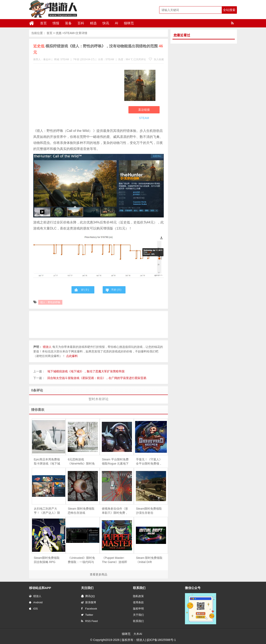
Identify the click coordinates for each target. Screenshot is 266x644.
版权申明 (138, 609)
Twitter (87, 615)
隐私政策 (138, 596)
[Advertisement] (77, 97)
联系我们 (138, 621)
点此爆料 (72, 356)
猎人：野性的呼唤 (50, 302)
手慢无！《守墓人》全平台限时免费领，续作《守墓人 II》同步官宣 (149, 462)
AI (116, 23)
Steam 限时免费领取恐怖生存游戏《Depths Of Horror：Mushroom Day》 (81, 511)
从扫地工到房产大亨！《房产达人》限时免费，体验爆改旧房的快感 (47, 511)
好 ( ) (85, 290)
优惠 (59, 33)
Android (36, 602)
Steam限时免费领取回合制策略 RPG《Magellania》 (47, 560)
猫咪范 (129, 23)
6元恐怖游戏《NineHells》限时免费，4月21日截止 (81, 462)
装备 (68, 23)
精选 (93, 23)
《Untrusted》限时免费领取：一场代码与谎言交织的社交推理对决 (81, 560)
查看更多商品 (99, 574)
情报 (56, 23)
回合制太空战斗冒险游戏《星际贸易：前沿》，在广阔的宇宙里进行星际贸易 (97, 378)
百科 (81, 23)
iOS (33, 609)
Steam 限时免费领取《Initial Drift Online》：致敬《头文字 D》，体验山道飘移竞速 (149, 560)
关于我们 (138, 615)
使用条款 (138, 602)
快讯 (106, 23)
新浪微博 (89, 602)
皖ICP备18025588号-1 (161, 640)
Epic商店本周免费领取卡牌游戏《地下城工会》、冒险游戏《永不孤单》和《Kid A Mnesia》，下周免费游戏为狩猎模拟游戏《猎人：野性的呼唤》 (48, 462)
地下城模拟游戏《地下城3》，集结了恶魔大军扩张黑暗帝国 (86, 371)
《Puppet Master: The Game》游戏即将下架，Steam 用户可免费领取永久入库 (115, 560)
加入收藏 (156, 59)
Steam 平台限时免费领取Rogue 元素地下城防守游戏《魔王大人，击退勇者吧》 (115, 462)
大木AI (138, 634)
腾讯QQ (88, 596)
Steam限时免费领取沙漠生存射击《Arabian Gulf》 (149, 511)
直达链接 (144, 110)
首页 (43, 23)
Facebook (89, 609)
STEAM (69, 33)
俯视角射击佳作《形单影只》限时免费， (115, 511)
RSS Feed (89, 621)
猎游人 (35, 596)
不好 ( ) (116, 290)
